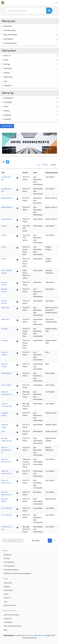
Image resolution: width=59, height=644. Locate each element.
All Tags (7, 558)
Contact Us (8, 619)
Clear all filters (7, 126)
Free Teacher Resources (13, 626)
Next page (36, 541)
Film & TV (7, 598)
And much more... (10, 605)
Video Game (8, 590)
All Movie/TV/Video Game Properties (17, 573)
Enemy (4, 247)
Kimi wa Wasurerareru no (6, 450)
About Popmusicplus (11, 615)
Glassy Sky (5, 308)
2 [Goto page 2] (55, 541)
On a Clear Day (7, 508)
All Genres (7, 555)
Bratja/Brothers (7, 198)
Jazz (5, 602)
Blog (5, 630)
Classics (7, 587)
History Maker (6, 373)
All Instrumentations (11, 570)
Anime (6, 594)
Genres (45, 165)
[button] (56, 3)
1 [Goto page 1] (50, 541)
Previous (13, 541)
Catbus (4, 226)
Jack (3, 431)
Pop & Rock (8, 583)
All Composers (9, 566)
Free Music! (8, 622)
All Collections (9, 562)
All (38, 165)
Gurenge (4, 329)
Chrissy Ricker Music (35, 635)
